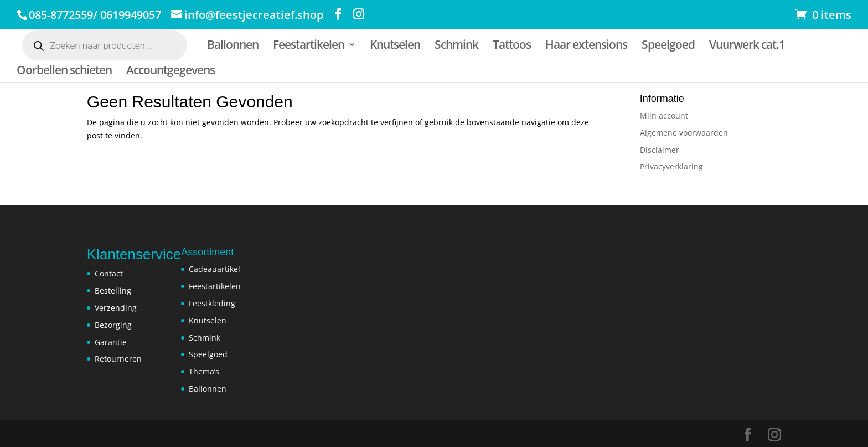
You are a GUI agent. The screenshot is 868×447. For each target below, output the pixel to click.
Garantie (111, 342)
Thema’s (204, 371)
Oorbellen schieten (64, 72)
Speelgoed (668, 46)
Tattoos (512, 46)
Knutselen (395, 46)
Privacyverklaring (671, 166)
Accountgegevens (170, 72)
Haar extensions (586, 46)
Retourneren (118, 359)
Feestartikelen (309, 46)
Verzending (116, 308)
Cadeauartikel (215, 269)
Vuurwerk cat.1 (747, 46)
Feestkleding (212, 303)
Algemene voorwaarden (684, 133)
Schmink (456, 46)
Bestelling (113, 291)
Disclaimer (660, 150)
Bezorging (113, 325)
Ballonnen (233, 46)
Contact (109, 273)
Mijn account (664, 115)
